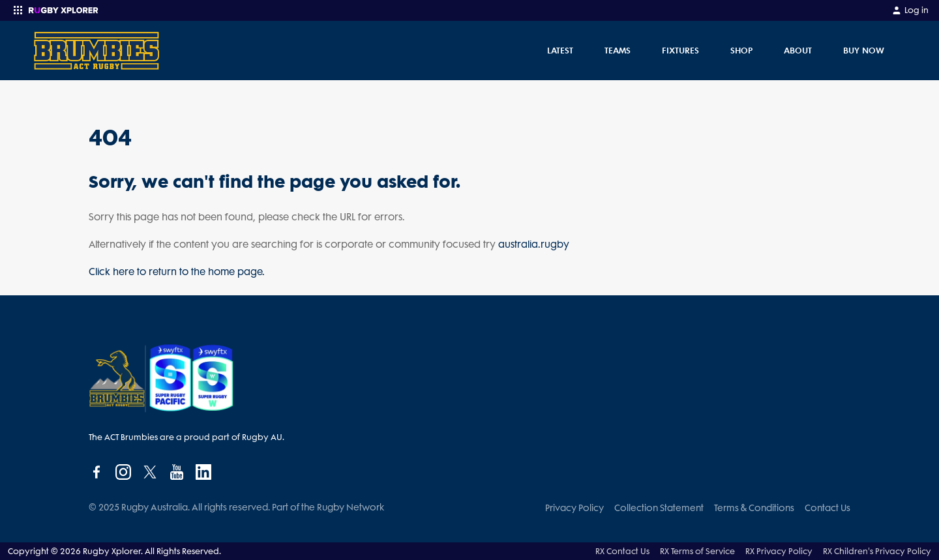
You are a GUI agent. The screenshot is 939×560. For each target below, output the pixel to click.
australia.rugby (534, 244)
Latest (560, 50)
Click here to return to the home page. (177, 272)
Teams (618, 50)
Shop (741, 50)
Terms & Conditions (754, 508)
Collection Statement (659, 508)
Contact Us (827, 508)
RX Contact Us (622, 551)
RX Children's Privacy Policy (877, 551)
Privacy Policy (574, 508)
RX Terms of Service (697, 551)
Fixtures (680, 50)
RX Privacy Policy (779, 551)
